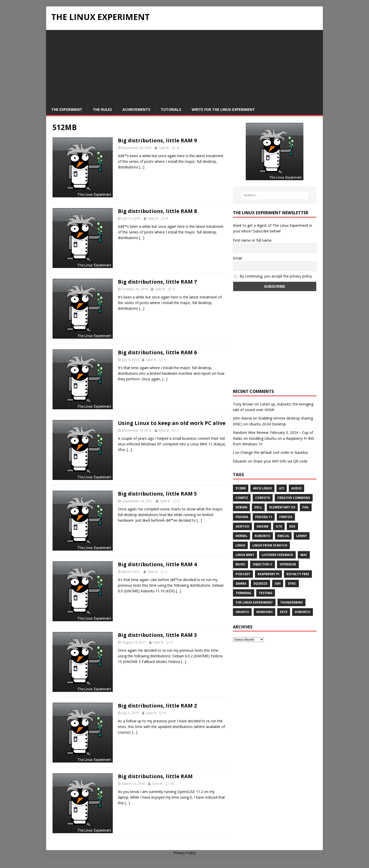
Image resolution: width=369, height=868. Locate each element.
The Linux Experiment (254, 602)
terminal (244, 593)
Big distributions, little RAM (155, 776)
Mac (304, 555)
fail (306, 507)
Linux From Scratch (270, 545)
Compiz (242, 498)
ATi (282, 488)
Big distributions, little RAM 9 (157, 140)
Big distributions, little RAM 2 (157, 706)
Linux (240, 545)
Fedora (242, 517)
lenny (302, 536)
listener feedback (277, 555)
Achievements (136, 109)
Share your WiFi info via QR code (280, 461)
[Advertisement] (184, 66)
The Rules (102, 109)
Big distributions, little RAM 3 (157, 635)
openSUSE (288, 564)
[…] (142, 167)
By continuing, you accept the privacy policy (273, 276)
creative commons (294, 498)
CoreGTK (263, 498)
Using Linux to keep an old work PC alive (172, 423)
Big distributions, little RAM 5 (157, 494)
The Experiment (67, 109)
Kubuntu (263, 536)
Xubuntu (303, 612)
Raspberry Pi (268, 574)
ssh (278, 583)
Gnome (263, 526)
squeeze (260, 583)
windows (264, 612)
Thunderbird (291, 602)
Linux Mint (245, 555)
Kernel (242, 536)
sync (292, 583)
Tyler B (164, 148)
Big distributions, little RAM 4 (157, 564)
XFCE (284, 612)
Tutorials (171, 109)
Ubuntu (242, 612)
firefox (286, 517)
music (240, 564)
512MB (241, 488)
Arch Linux (262, 488)
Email (237, 258)
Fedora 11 (264, 517)
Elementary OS (282, 507)
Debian (241, 507)
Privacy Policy (184, 853)
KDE (292, 526)
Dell (258, 507)
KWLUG (283, 536)
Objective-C (263, 564)
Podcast (243, 574)
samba (241, 583)
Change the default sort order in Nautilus (274, 452)
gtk (279, 526)
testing (266, 593)
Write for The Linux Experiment (223, 109)
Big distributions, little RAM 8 (157, 211)
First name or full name (252, 240)
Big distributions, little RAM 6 (157, 352)
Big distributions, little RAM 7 (157, 282)
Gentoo (242, 526)
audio (296, 488)
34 (172, 784)
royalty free (298, 574)
